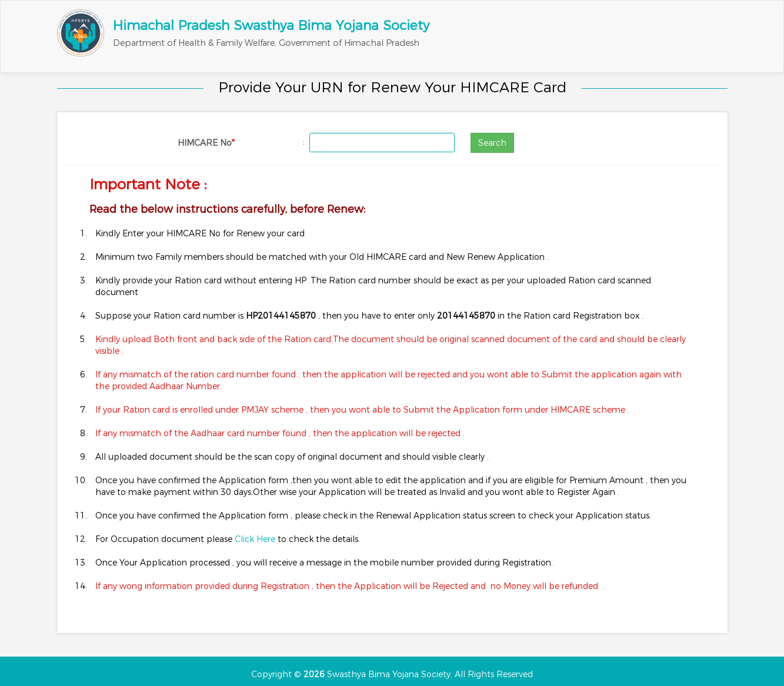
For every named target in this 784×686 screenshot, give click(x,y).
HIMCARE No (206, 143)
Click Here (256, 539)
